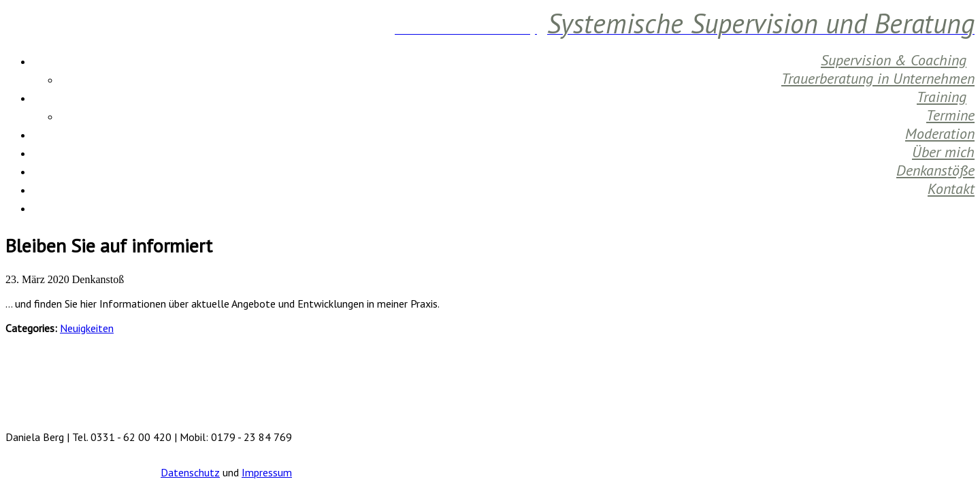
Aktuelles (947, 207)
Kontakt (951, 189)
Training (942, 97)
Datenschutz (190, 472)
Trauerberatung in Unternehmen (878, 78)
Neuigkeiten (87, 328)
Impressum (267, 472)
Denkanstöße (935, 170)
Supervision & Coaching (894, 60)
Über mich (943, 152)
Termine (950, 115)
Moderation (940, 133)
